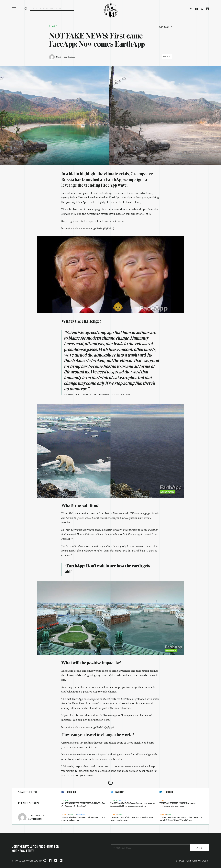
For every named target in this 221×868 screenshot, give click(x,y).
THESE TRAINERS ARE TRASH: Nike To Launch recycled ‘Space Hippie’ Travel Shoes (181, 819)
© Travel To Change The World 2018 (192, 861)
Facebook (69, 792)
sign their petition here (96, 720)
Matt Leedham (69, 57)
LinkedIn (166, 792)
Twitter (117, 792)
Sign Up (199, 848)
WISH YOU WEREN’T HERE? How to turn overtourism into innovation (178, 804)
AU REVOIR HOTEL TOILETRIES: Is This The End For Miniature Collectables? (83, 804)
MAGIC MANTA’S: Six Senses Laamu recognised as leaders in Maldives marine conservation (133, 804)
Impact (167, 56)
